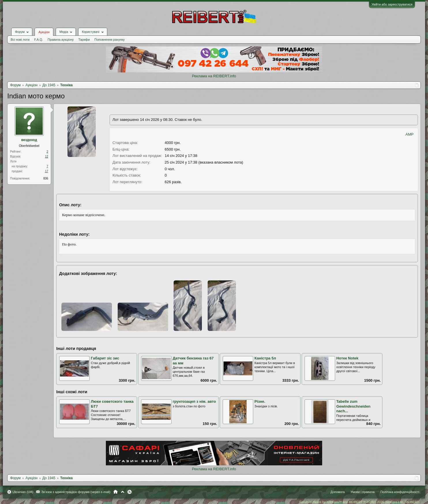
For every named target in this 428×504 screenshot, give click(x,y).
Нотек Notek (347, 358)
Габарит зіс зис (105, 358)
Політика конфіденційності (400, 492)
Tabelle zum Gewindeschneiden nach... (353, 406)
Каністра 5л (265, 358)
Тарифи (84, 40)
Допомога (338, 492)
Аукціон (44, 32)
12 (47, 157)
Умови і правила (362, 492)
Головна (116, 492)
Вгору (123, 492)
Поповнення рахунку (109, 40)
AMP (410, 134)
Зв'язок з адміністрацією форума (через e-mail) (76, 492)
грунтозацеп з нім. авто (194, 401)
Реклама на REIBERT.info (214, 76)
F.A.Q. (39, 40)
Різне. (260, 401)
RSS (129, 492)
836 (46, 178)
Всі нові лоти (20, 40)
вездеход (29, 140)
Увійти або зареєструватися (392, 4)
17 (47, 171)
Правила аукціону (61, 40)
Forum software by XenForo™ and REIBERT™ (359, 502)
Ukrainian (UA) (23, 492)
